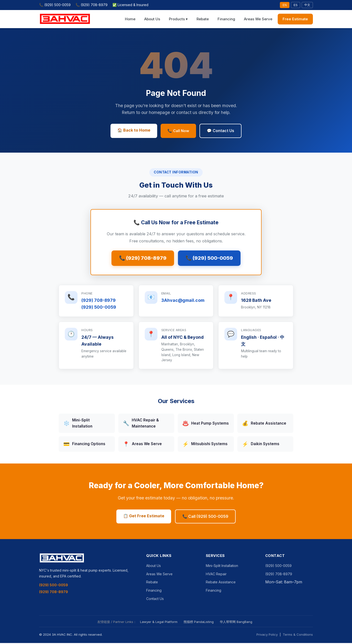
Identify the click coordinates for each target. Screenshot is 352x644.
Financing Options (84, 445)
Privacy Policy (267, 636)
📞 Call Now (178, 131)
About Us (152, 19)
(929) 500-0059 (99, 308)
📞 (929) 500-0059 (55, 5)
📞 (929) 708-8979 (92, 5)
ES (296, 5)
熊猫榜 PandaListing (199, 623)
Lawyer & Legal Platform (159, 623)
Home (130, 19)
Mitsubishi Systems (205, 445)
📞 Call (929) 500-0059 (205, 517)
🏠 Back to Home (134, 130)
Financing (226, 19)
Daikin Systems (261, 445)
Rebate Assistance (264, 424)
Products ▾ (178, 19)
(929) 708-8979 (99, 301)
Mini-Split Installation (78, 424)
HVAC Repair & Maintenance (141, 424)
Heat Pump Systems (206, 424)
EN (285, 5)
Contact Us (155, 600)
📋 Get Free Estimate (144, 517)
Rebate (203, 19)
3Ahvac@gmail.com (183, 301)
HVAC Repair (216, 575)
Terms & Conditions (298, 636)
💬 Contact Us (220, 131)
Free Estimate (295, 19)
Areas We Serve (258, 19)
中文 (307, 5)
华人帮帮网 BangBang (236, 623)
